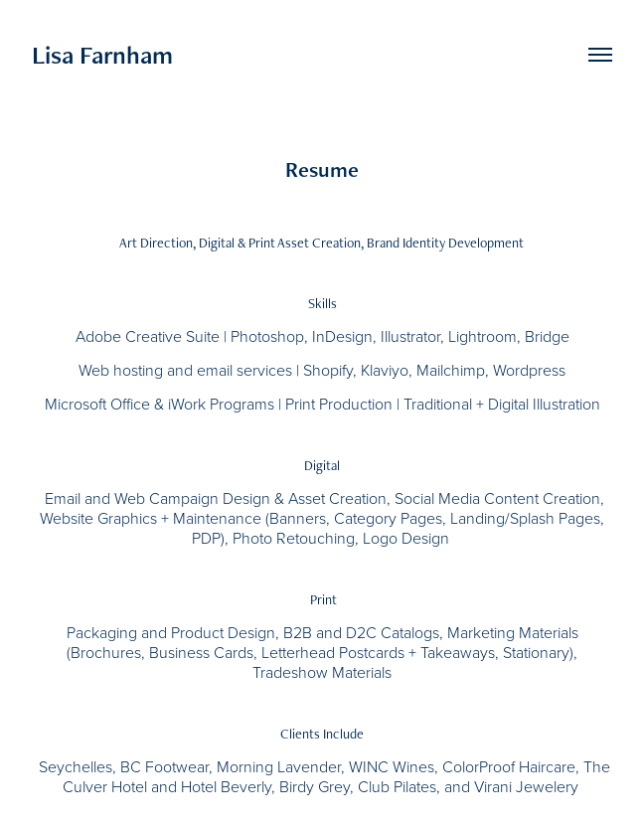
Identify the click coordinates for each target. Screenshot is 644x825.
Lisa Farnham (102, 55)
